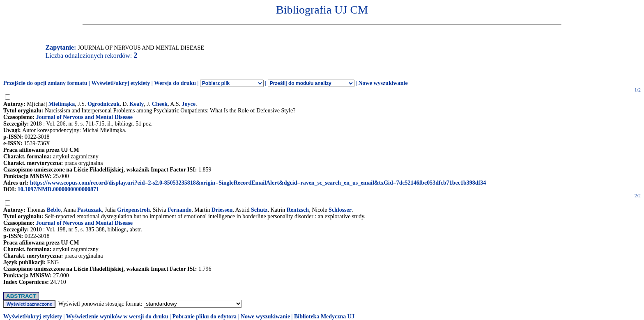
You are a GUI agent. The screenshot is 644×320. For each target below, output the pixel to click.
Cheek (160, 104)
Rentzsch (298, 210)
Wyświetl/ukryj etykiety (121, 83)
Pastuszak (90, 210)
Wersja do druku (175, 83)
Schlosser (340, 210)
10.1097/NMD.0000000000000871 (58, 189)
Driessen (222, 210)
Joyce (189, 104)
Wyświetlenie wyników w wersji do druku (117, 317)
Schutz (259, 210)
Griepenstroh (133, 210)
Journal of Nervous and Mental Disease (84, 117)
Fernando (179, 210)
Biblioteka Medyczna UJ (324, 317)
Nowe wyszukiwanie (383, 83)
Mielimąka (62, 104)
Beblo (54, 210)
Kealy (137, 104)
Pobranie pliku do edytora (204, 317)
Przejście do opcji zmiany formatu (45, 83)
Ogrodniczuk (103, 104)
